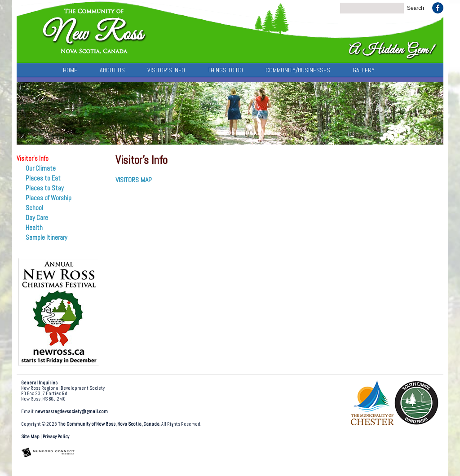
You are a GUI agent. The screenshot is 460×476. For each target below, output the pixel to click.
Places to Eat (43, 178)
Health (34, 228)
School (34, 208)
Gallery (364, 70)
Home (70, 70)
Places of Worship (49, 198)
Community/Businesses (298, 70)
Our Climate (41, 168)
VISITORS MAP (134, 180)
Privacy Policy (56, 437)
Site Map (30, 437)
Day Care (37, 218)
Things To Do (225, 70)
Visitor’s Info (166, 70)
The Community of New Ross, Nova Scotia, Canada (109, 424)
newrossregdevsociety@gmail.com (71, 412)
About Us (112, 70)
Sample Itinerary (46, 238)
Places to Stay (45, 188)
